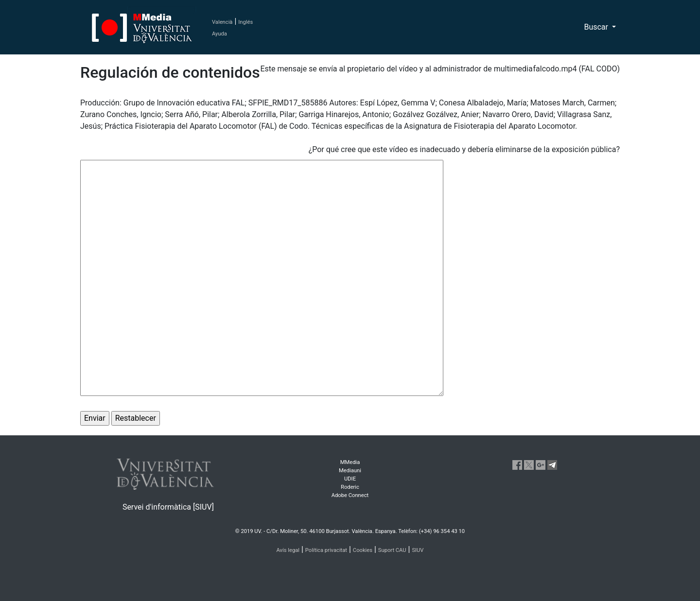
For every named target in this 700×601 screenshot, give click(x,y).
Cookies (363, 550)
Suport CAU (392, 550)
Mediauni (350, 471)
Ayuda (219, 34)
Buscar (597, 27)
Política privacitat (326, 550)
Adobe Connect (350, 495)
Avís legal (288, 550)
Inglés (245, 22)
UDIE (350, 479)
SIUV (418, 550)
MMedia (350, 462)
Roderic (350, 487)
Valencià (222, 22)
